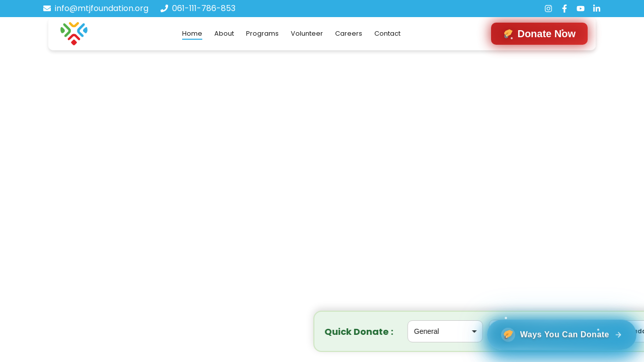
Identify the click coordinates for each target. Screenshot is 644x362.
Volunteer (307, 33)
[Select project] (227, 331)
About (224, 33)
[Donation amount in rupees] (322, 331)
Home (192, 33)
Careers (349, 33)
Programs (262, 33)
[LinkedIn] (597, 9)
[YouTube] (581, 9)
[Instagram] (548, 9)
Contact (387, 33)
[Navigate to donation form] (539, 34)
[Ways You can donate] (554, 328)
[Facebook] (565, 9)
